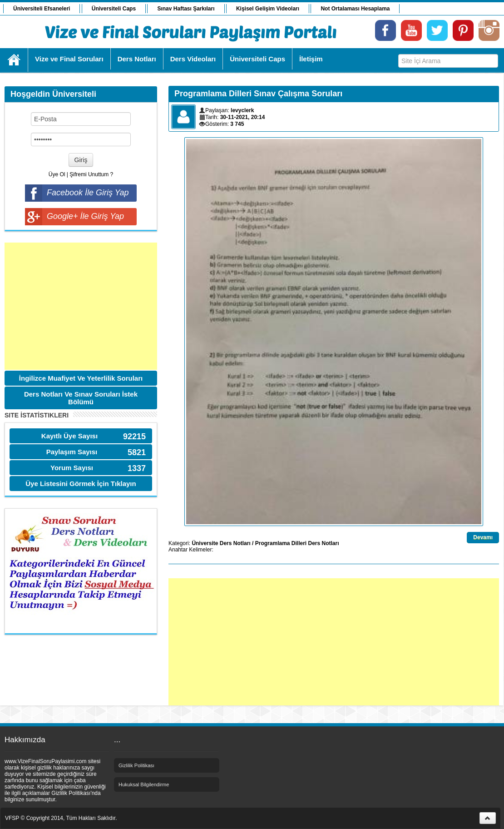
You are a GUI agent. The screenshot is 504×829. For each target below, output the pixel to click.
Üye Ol (57, 174)
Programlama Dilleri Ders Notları (297, 543)
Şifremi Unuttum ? (91, 174)
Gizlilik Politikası (136, 765)
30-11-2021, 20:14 (243, 117)
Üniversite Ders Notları (221, 543)
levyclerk (242, 110)
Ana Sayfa (14, 60)
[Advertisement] (81, 306)
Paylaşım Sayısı (72, 452)
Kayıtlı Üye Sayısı (69, 436)
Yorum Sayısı (72, 468)
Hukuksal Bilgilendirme (144, 784)
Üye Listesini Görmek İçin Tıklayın (81, 484)
